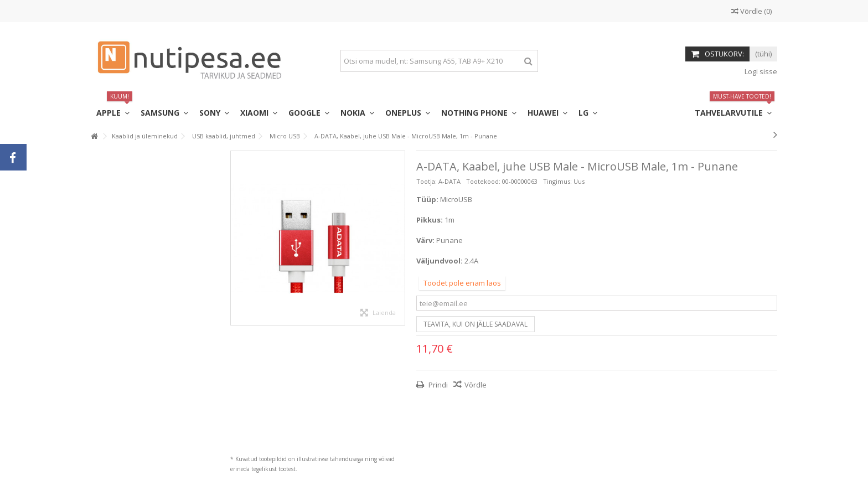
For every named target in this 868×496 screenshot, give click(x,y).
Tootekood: (483, 181)
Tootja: (427, 181)
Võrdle (476, 385)
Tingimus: (557, 181)
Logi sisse (760, 71)
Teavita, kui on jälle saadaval (476, 324)
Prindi (437, 385)
